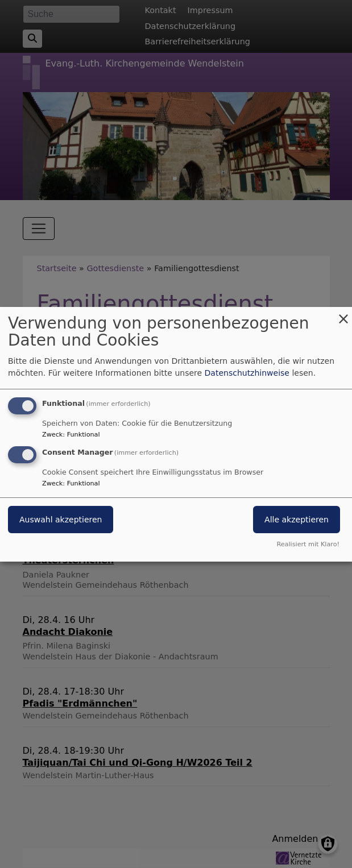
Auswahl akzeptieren (61, 520)
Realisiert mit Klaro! (308, 544)
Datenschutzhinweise (247, 373)
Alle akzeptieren (297, 520)
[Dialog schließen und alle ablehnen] (343, 313)
